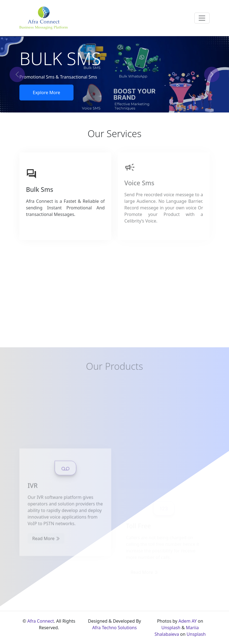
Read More (46, 562)
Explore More (46, 93)
